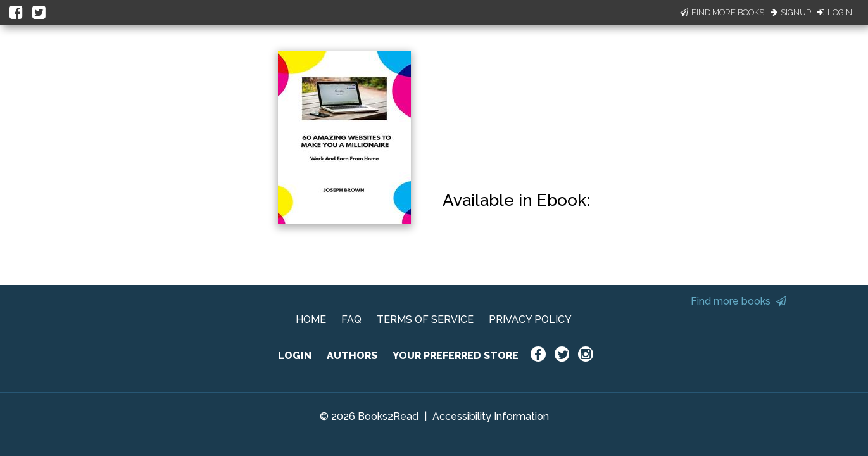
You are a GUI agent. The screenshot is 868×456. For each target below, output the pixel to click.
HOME (311, 320)
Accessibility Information (491, 416)
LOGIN (295, 356)
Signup (791, 12)
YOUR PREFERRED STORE (456, 356)
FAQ (351, 320)
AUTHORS (352, 356)
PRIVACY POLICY (530, 320)
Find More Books (722, 12)
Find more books (739, 301)
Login (835, 12)
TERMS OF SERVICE (425, 320)
